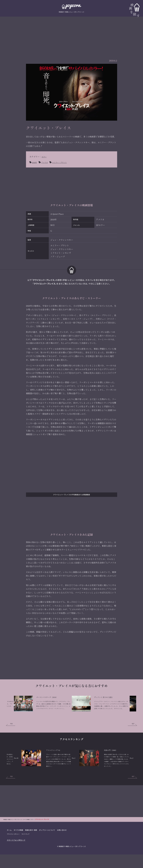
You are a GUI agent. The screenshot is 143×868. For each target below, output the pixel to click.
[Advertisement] (72, 33)
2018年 (35, 162)
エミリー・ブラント (64, 162)
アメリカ (47, 162)
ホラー (45, 157)
